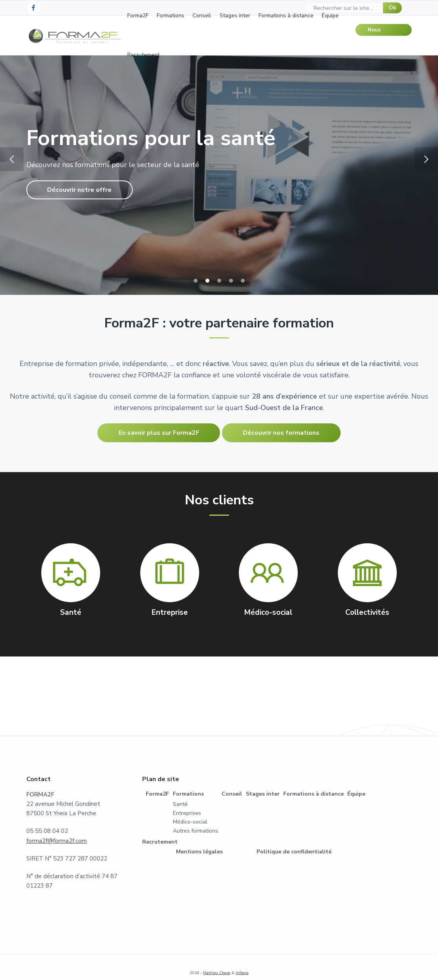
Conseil (232, 794)
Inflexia (242, 973)
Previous (12, 159)
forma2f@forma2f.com (57, 841)
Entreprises (187, 813)
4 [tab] (231, 281)
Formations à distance (313, 794)
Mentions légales (199, 852)
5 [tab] (243, 281)
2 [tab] (207, 281)
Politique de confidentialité (294, 852)
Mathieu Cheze (217, 973)
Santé (180, 804)
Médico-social (190, 822)
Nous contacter (380, 31)
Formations (188, 794)
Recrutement (160, 842)
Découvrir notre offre (79, 190)
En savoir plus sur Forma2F (159, 433)
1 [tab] (196, 281)
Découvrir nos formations (281, 433)
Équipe (356, 794)
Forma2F (157, 794)
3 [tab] (219, 281)
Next (426, 159)
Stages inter (263, 794)
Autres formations (195, 831)
